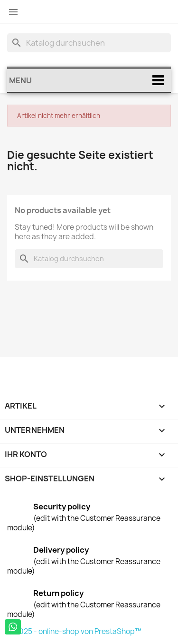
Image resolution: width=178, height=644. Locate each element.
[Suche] (89, 43)
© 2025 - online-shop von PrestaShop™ (74, 631)
